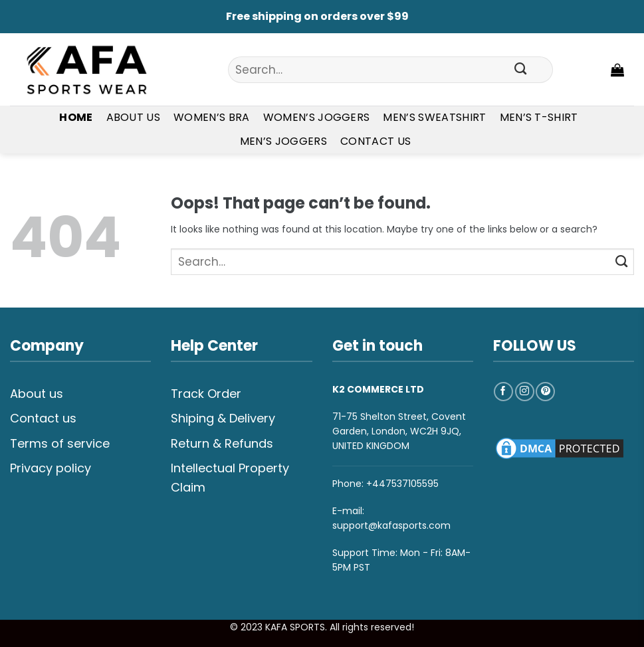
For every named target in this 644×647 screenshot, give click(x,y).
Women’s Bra (212, 117)
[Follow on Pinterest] (545, 392)
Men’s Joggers (283, 141)
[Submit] (520, 70)
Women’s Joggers (317, 117)
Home (76, 117)
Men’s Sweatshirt (434, 117)
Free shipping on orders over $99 (317, 16)
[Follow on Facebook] (503, 392)
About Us (134, 117)
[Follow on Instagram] (525, 392)
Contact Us (376, 141)
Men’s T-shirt (539, 117)
